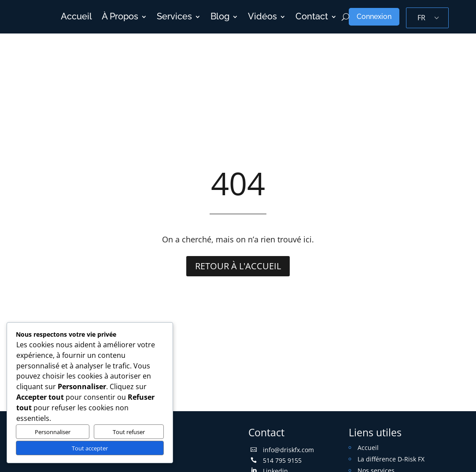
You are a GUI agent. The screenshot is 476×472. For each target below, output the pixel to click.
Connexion (374, 17)
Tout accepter (90, 448)
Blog (220, 17)
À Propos (120, 17)
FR (421, 18)
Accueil (76, 17)
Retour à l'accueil (238, 266)
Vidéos (262, 17)
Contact (312, 17)
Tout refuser (129, 432)
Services (174, 17)
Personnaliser (53, 432)
